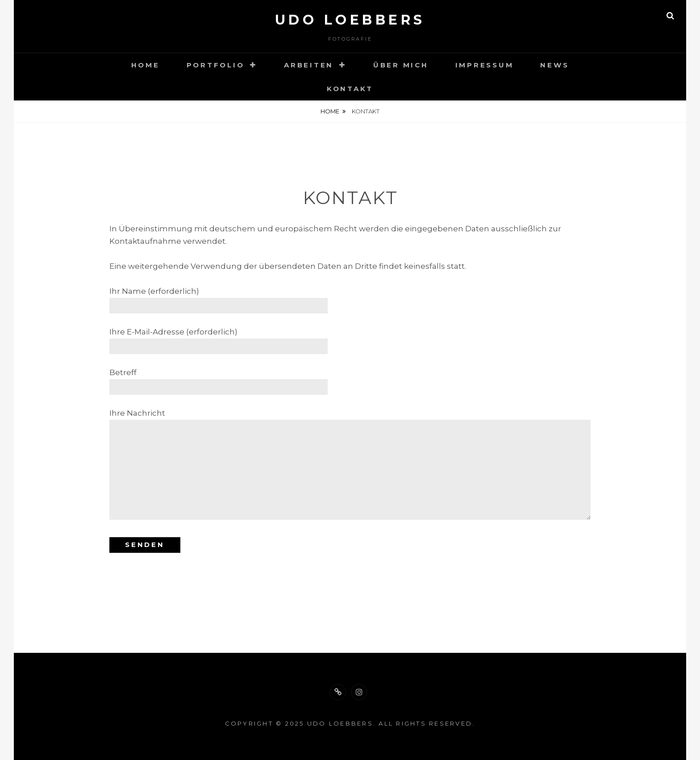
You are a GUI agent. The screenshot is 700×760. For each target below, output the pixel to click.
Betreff (219, 380)
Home (146, 65)
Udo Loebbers (350, 20)
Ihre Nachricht (350, 465)
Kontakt (350, 89)
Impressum (485, 65)
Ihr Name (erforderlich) (219, 298)
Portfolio (216, 65)
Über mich (401, 65)
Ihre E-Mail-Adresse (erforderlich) (219, 339)
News (554, 65)
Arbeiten (309, 65)
